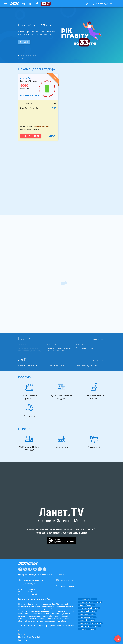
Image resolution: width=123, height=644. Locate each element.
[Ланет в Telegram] (30, 569)
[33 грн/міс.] (46, 4)
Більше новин (98, 339)
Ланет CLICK (37, 637)
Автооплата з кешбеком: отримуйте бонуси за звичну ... (31, 349)
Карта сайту (23, 640)
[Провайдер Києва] (15, 4)
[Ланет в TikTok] (45, 569)
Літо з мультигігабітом (28, 366)
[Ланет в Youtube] (35, 569)
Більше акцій (99, 360)
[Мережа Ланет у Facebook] (37, 4)
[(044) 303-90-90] (118, 639)
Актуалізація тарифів (85, 348)
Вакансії (21, 631)
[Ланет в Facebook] (20, 569)
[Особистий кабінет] (24, 4)
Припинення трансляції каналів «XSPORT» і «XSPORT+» (60, 349)
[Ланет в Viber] (40, 569)
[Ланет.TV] (30, 4)
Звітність (22, 634)
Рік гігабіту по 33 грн (55, 366)
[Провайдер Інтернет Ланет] (31, 563)
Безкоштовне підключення (87, 366)
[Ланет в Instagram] (25, 569)
